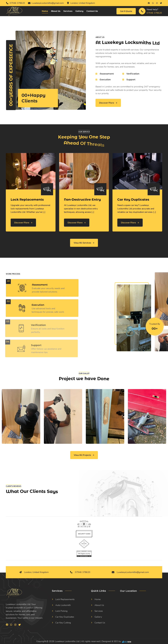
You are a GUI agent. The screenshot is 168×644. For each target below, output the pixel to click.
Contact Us (92, 11)
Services (68, 11)
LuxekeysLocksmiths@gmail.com (48, 3)
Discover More (108, 103)
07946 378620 (17, 3)
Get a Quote (126, 11)
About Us (56, 11)
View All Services (84, 243)
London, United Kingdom (83, 3)
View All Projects (84, 455)
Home (45, 11)
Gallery (79, 11)
